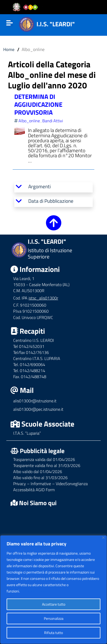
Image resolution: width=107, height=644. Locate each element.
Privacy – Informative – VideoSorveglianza (50, 484)
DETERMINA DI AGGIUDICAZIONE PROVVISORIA (38, 104)
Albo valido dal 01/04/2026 (38, 471)
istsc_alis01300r (43, 298)
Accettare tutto (54, 604)
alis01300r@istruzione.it (35, 401)
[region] (53, 590)
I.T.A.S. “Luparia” (27, 433)
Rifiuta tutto (53, 633)
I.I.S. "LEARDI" (56, 24)
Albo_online (29, 121)
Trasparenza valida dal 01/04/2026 (44, 459)
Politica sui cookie (34, 591)
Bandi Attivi (53, 121)
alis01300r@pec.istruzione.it (38, 409)
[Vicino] (103, 538)
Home (9, 49)
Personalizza (54, 618)
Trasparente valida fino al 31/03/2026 (47, 465)
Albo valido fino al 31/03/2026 (40, 478)
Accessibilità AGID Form (34, 490)
